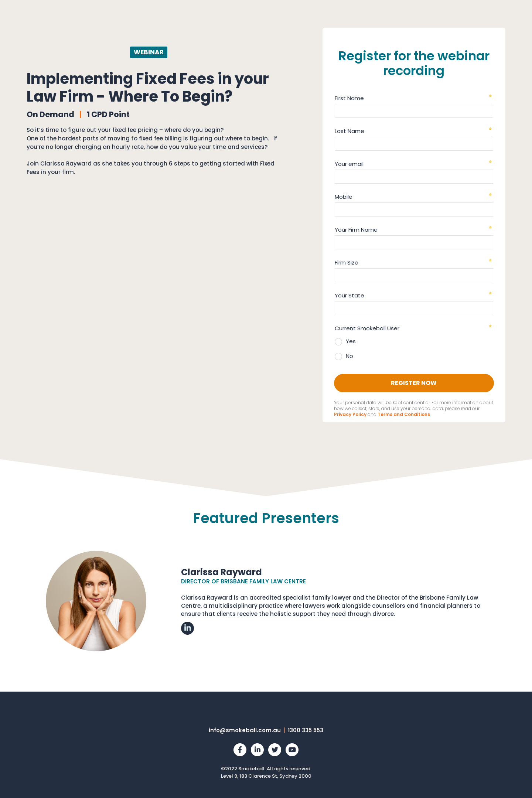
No (349, 356)
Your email (349, 164)
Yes (351, 341)
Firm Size (347, 262)
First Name (349, 98)
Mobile (344, 197)
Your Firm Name (356, 230)
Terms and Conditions (404, 414)
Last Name (349, 131)
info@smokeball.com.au (245, 730)
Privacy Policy (350, 414)
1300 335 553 (306, 730)
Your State (349, 295)
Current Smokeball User (367, 328)
